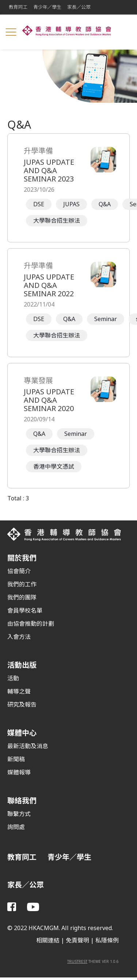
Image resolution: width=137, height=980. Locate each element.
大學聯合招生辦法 (57, 221)
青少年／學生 (47, 7)
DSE (39, 204)
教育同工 (18, 7)
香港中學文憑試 (54, 467)
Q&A (105, 204)
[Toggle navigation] (11, 32)
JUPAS (71, 204)
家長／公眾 (79, 7)
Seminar (106, 319)
